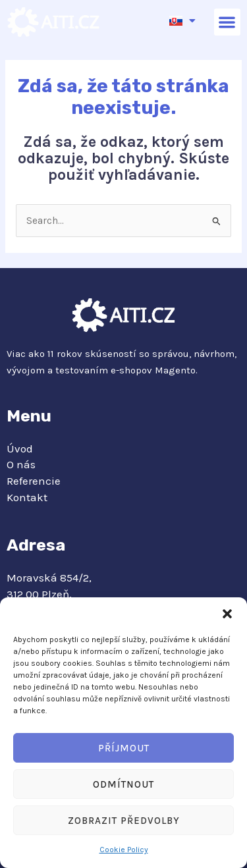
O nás (21, 464)
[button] (227, 614)
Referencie (34, 481)
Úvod (20, 448)
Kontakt (27, 497)
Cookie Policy (124, 850)
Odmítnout (123, 784)
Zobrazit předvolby (124, 821)
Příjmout (124, 748)
